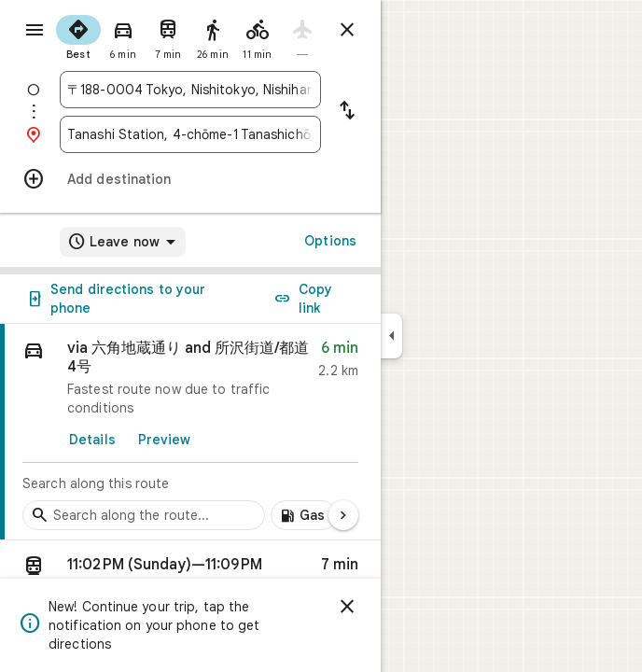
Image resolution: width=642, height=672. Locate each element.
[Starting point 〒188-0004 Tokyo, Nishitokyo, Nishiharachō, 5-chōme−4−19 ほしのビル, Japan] (190, 90)
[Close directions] (347, 30)
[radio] (78, 35)
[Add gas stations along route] (304, 515)
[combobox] (190, 90)
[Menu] (35, 30)
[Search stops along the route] (144, 515)
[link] (190, 432)
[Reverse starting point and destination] (347, 112)
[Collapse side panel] (391, 336)
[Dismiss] (347, 607)
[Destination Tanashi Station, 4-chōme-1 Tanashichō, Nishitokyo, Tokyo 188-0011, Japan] (190, 134)
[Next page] (343, 515)
